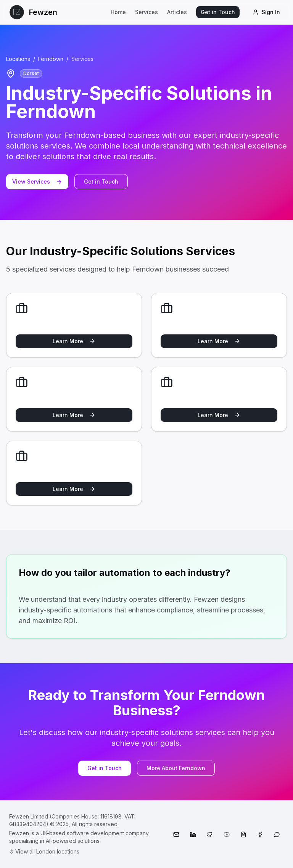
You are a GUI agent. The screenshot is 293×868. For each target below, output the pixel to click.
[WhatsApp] (277, 834)
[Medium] (243, 834)
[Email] (176, 834)
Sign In (266, 12)
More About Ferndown (176, 768)
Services (146, 12)
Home (118, 12)
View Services (37, 181)
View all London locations (44, 851)
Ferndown (51, 59)
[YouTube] (227, 834)
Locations (18, 59)
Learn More (74, 341)
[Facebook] (260, 834)
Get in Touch (218, 12)
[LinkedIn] (193, 834)
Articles (177, 12)
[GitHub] (210, 834)
